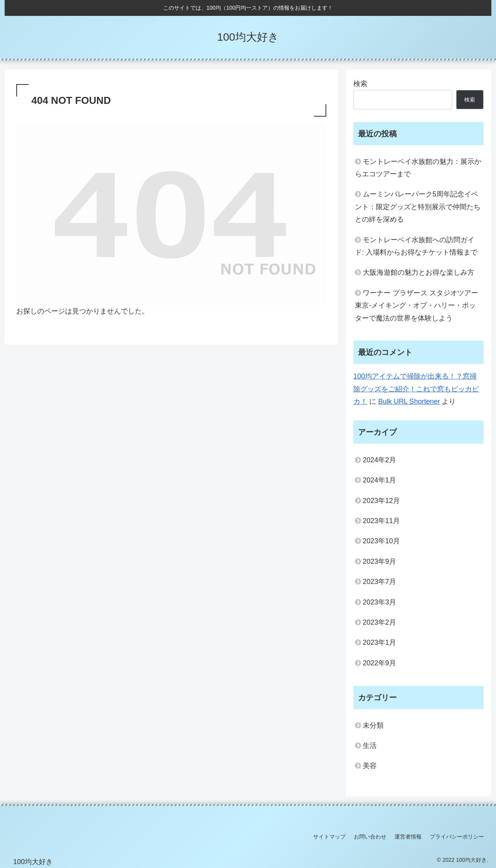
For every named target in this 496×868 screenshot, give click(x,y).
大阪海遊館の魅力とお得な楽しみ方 (418, 272)
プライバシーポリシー (457, 837)
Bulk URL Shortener (409, 401)
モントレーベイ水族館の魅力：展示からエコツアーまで (418, 168)
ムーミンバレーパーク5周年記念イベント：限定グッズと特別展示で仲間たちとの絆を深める (418, 207)
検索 (360, 84)
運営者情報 (408, 837)
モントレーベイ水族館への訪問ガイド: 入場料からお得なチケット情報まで (416, 246)
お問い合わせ (370, 837)
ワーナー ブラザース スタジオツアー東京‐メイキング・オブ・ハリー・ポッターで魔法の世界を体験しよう (417, 306)
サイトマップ (329, 837)
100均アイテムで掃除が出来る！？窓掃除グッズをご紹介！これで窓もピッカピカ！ (416, 389)
